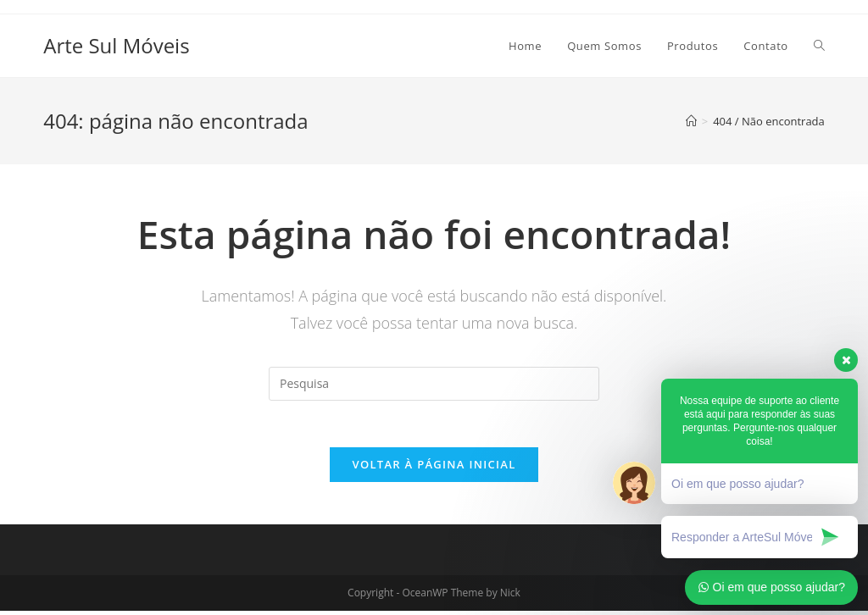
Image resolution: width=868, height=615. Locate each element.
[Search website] (819, 46)
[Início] (691, 121)
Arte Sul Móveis (116, 45)
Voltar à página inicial (434, 468)
